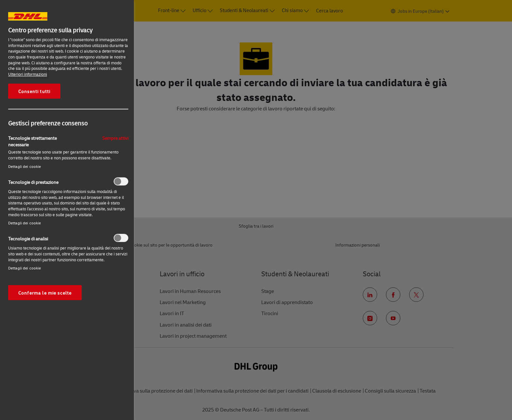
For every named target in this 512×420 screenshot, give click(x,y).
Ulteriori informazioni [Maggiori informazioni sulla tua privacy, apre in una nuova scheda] (28, 74)
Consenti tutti (34, 91)
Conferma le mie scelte (45, 293)
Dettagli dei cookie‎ (24, 166)
